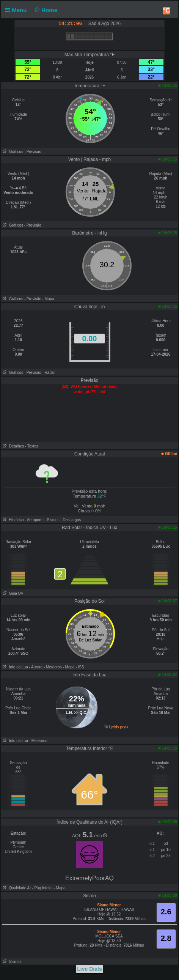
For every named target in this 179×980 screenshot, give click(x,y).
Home (45, 10)
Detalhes (13, 446)
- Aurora (36, 667)
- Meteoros (53, 667)
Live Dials (89, 969)
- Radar (49, 373)
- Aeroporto (34, 520)
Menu (17, 10)
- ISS (80, 667)
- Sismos (52, 520)
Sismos (11, 962)
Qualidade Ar (16, 888)
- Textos (32, 446)
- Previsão (33, 152)
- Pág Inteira (42, 888)
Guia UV (12, 593)
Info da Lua (14, 667)
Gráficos (12, 152)
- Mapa (48, 299)
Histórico (12, 520)
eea (101, 836)
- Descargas (71, 520)
